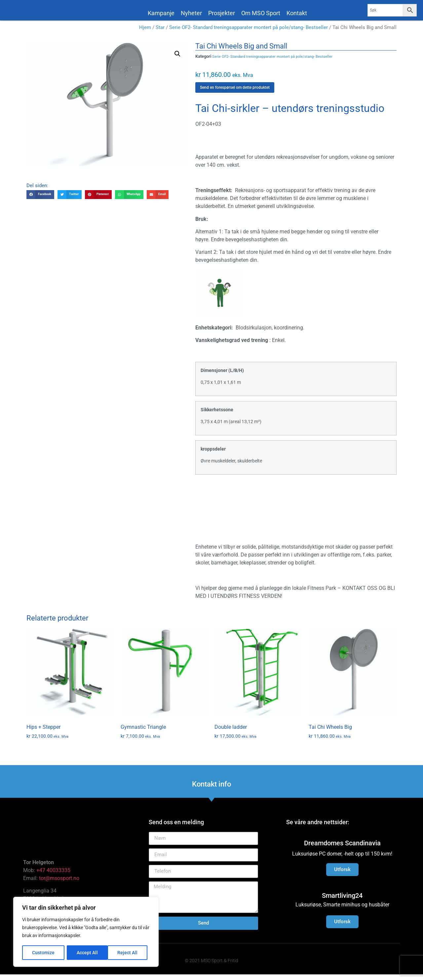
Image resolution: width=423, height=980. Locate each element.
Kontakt (297, 13)
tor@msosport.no (60, 884)
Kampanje (161, 13)
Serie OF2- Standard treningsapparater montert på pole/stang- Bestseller (249, 33)
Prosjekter (222, 13)
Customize (43, 953)
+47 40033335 (53, 876)
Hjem (145, 33)
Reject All (87, 953)
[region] (86, 932)
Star (160, 33)
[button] (177, 59)
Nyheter (191, 13)
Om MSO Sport (261, 13)
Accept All (130, 953)
